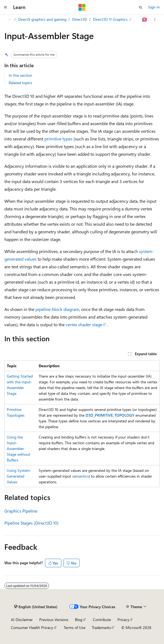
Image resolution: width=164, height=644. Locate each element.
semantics (81, 476)
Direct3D (80, 19)
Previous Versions (54, 620)
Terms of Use (75, 627)
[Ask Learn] (145, 20)
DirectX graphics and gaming (42, 19)
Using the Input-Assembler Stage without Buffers (19, 449)
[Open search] (141, 7)
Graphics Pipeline (21, 511)
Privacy (123, 620)
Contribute (102, 620)
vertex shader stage (84, 324)
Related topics (20, 83)
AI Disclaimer (22, 620)
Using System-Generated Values (19, 476)
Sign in (154, 7)
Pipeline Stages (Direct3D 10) (31, 523)
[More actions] (155, 20)
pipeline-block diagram (57, 309)
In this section (20, 75)
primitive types (58, 139)
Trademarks (101, 627)
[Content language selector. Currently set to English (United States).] (36, 607)
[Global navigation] (5, 7)
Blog (79, 620)
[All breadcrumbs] (9, 20)
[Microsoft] (82, 7)
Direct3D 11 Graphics (110, 19)
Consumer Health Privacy (32, 627)
